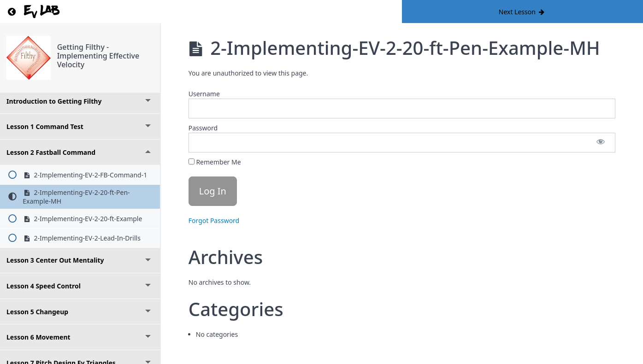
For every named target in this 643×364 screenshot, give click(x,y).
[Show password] (601, 143)
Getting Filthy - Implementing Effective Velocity (98, 56)
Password (203, 128)
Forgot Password (214, 220)
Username (204, 94)
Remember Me (215, 162)
